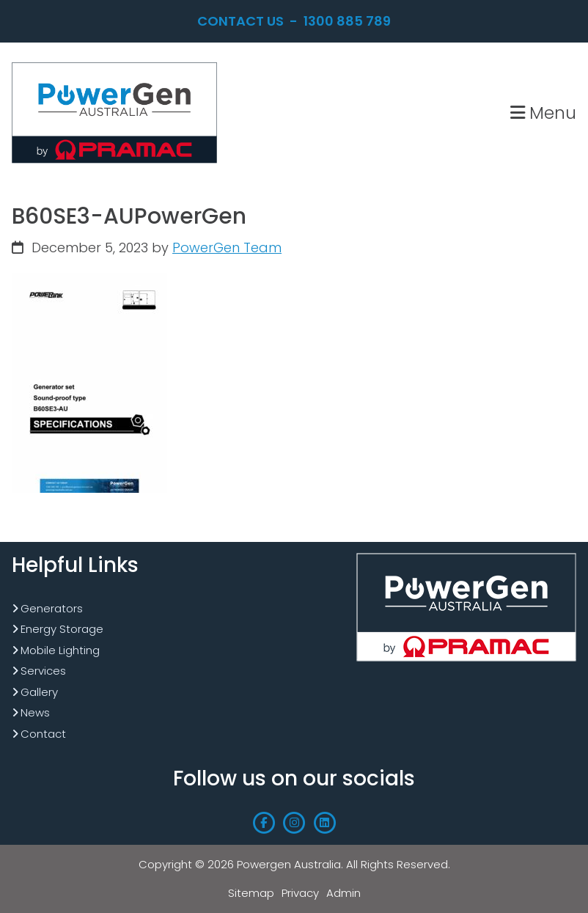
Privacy (300, 893)
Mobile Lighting (60, 650)
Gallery (39, 692)
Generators (52, 608)
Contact (43, 734)
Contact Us (240, 21)
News (35, 712)
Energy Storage (62, 629)
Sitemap (251, 893)
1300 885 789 (347, 21)
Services (43, 671)
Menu (543, 113)
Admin (343, 893)
